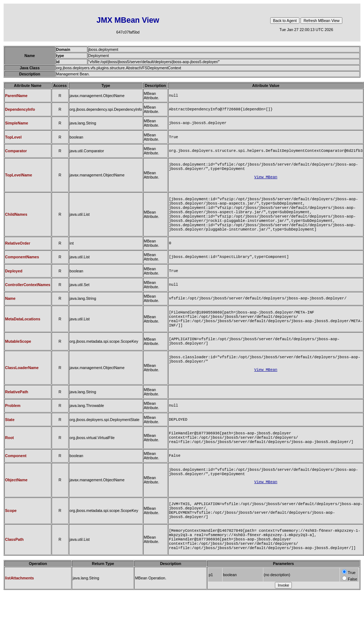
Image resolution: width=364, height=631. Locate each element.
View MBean (266, 183)
